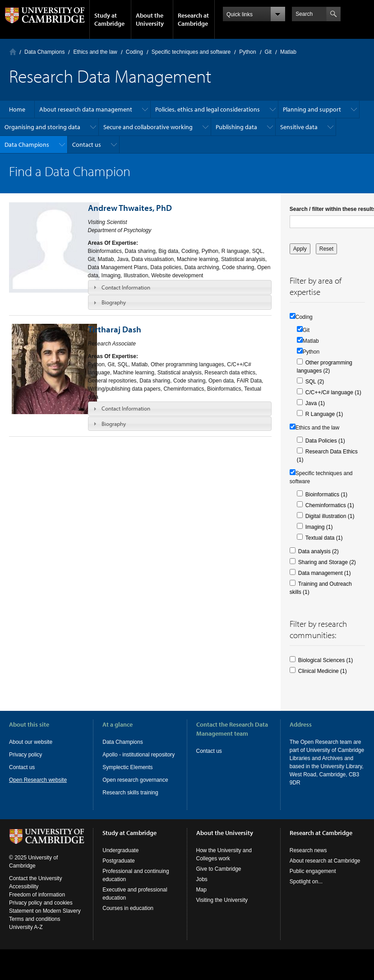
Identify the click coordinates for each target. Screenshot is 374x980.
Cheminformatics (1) (330, 505)
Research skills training (130, 793)
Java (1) (315, 403)
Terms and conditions (35, 927)
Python (247, 52)
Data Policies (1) (325, 441)
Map (201, 898)
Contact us (87, 145)
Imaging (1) (319, 527)
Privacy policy (25, 755)
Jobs (202, 887)
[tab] (180, 287)
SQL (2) (315, 382)
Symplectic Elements (127, 767)
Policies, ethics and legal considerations (208, 109)
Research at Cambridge (193, 19)
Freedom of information (37, 903)
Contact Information (126, 287)
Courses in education (128, 916)
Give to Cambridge (219, 877)
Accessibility (24, 895)
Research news (308, 859)
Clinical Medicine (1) (323, 671)
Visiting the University (222, 908)
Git (268, 52)
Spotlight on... (306, 890)
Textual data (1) (324, 538)
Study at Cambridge (109, 19)
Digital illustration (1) (330, 516)
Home (13, 52)
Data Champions (44, 52)
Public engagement (313, 879)
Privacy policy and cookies (41, 911)
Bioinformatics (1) (326, 495)
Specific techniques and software (191, 52)
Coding (134, 52)
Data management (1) (325, 573)
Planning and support (312, 109)
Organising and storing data (42, 127)
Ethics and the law (95, 52)
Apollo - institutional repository (139, 755)
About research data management (86, 109)
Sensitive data (299, 127)
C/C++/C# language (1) (333, 392)
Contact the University (35, 887)
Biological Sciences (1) (326, 660)
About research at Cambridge (325, 869)
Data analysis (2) (319, 551)
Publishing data (236, 127)
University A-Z (26, 935)
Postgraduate (118, 869)
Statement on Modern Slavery (45, 919)
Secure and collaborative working (148, 127)
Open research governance (135, 780)
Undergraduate (120, 859)
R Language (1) (324, 414)
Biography (114, 302)
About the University (150, 19)
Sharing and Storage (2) (327, 562)
